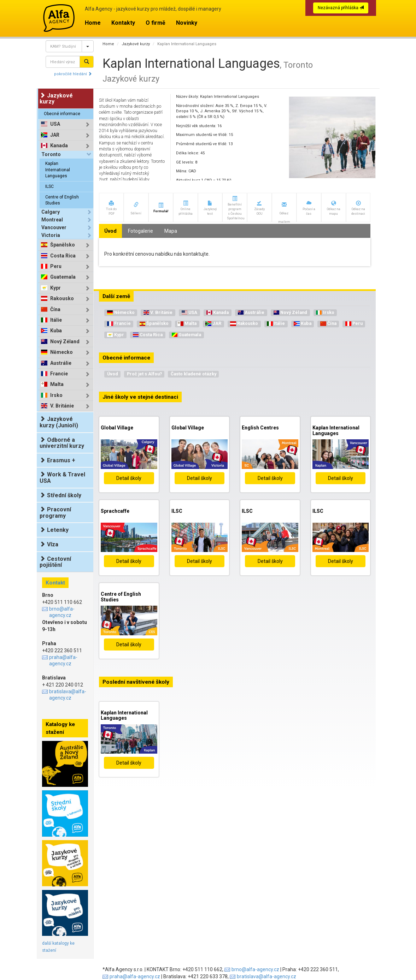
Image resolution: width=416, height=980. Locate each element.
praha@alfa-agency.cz (63, 660)
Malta (57, 384)
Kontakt (55, 583)
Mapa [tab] (171, 231)
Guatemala (63, 277)
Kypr (55, 288)
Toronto (51, 154)
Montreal (52, 220)
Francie (59, 374)
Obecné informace (62, 114)
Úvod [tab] (110, 231)
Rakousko (62, 299)
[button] (111, 207)
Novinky (187, 23)
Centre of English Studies (62, 200)
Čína (55, 310)
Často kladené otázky (194, 374)
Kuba (56, 331)
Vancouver (54, 227)
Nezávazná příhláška (341, 8)
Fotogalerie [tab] (140, 231)
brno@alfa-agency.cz (62, 612)
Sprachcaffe (115, 511)
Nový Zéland (65, 342)
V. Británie (62, 406)
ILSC (49, 186)
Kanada (59, 146)
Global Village (117, 428)
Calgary (51, 212)
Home (93, 23)
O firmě (156, 23)
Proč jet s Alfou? (144, 374)
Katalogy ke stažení (60, 728)
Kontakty (123, 23)
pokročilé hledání (73, 74)
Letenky (54, 530)
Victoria (51, 235)
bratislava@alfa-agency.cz (68, 695)
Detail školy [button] (129, 478)
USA (55, 124)
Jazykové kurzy (136, 44)
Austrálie (61, 363)
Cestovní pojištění (55, 562)
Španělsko (63, 245)
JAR (55, 135)
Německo (61, 352)
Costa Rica (63, 256)
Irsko (56, 395)
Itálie (56, 320)
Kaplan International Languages (58, 170)
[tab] (67, 124)
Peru (56, 266)
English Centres (260, 428)
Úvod (113, 374)
